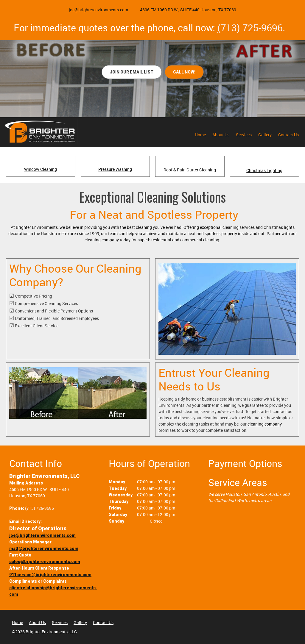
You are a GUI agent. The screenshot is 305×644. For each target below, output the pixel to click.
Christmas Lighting (264, 170)
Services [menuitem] (60, 622)
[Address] (185, 10)
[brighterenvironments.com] (40, 131)
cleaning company (265, 424)
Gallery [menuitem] (80, 622)
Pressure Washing (115, 169)
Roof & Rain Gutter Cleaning (190, 170)
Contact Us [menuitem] (103, 622)
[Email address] (95, 10)
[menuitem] (200, 136)
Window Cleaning (41, 169)
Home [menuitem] (17, 622)
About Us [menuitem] (37, 622)
